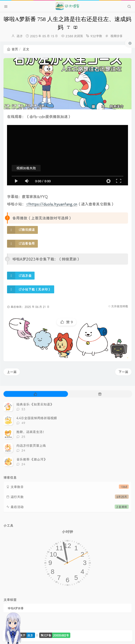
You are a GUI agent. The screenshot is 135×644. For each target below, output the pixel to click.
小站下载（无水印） (35, 289)
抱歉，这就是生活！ (31, 432)
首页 (12, 49)
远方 (20, 36)
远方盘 (25, 275)
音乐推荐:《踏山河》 (32, 459)
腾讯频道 (27, 230)
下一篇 (123, 372)
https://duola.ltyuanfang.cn (52, 204)
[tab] (35, 394)
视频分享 (117, 36)
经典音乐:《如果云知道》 (35, 404)
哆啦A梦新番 (16, 608)
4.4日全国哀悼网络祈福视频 (37, 418)
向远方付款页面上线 (31, 445)
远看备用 (27, 243)
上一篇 (12, 372)
